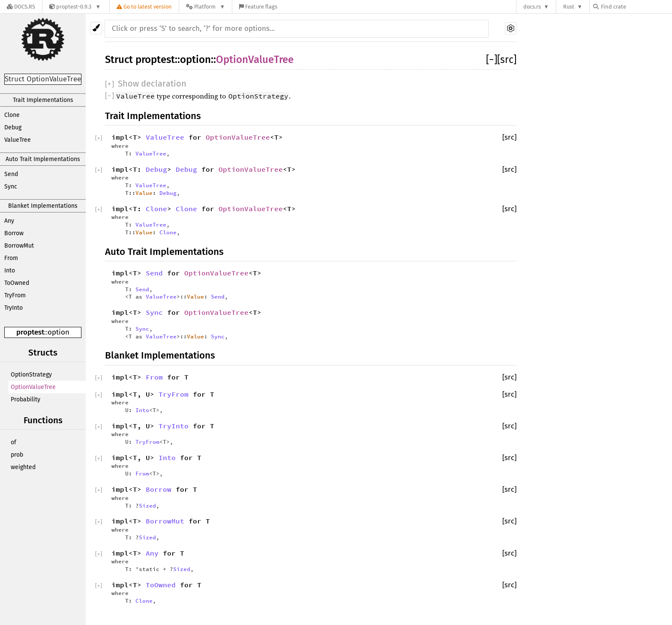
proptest (30, 332)
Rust (569, 7)
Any (9, 221)
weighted (23, 467)
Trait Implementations (43, 100)
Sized (147, 505)
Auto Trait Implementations (43, 159)
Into (10, 271)
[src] (507, 60)
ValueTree (18, 140)
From (11, 258)
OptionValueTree (33, 387)
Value (144, 193)
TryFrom (15, 295)
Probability (25, 399)
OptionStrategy (31, 375)
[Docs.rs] (21, 7)
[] (492, 60)
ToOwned (17, 283)
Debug (13, 127)
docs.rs (532, 7)
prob (17, 455)
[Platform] (205, 7)
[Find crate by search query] (636, 7)
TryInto (13, 308)
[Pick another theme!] (96, 28)
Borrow (14, 233)
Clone (12, 115)
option (58, 332)
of (13, 442)
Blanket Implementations (43, 206)
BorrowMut (19, 246)
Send (11, 174)
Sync (11, 187)
